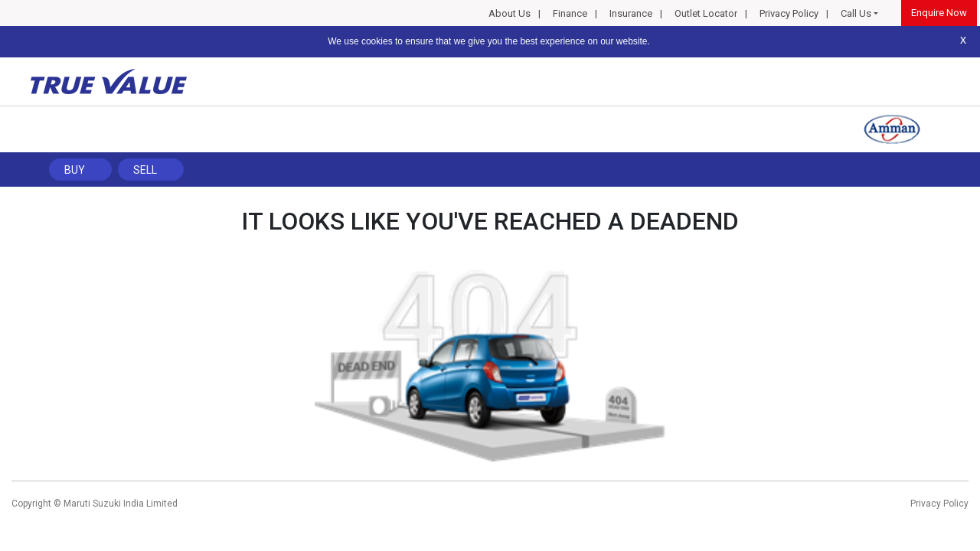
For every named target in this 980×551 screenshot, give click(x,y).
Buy (75, 170)
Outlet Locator (706, 13)
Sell (145, 170)
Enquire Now (939, 13)
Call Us (856, 13)
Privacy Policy (789, 13)
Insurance (631, 13)
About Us (510, 13)
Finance (570, 13)
